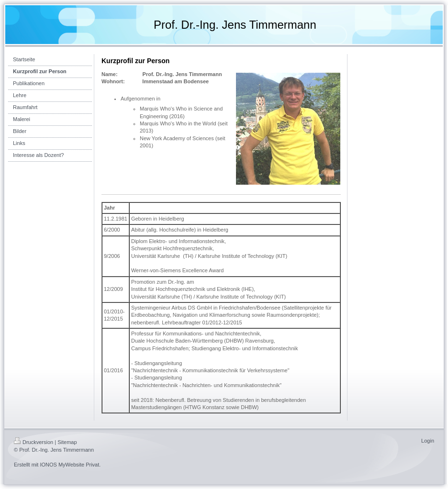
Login (428, 441)
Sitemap (67, 442)
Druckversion (34, 442)
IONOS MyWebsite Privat (69, 465)
